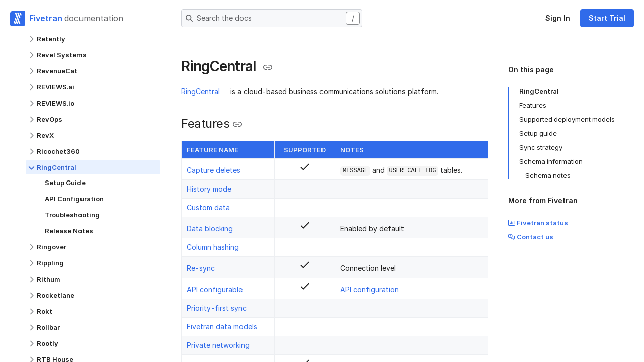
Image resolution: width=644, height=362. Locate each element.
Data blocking (210, 229)
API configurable (215, 289)
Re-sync (201, 268)
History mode (209, 189)
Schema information (551, 161)
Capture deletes (214, 170)
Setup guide (538, 133)
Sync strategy (541, 147)
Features (533, 105)
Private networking (218, 345)
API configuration (370, 289)
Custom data (208, 207)
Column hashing (213, 247)
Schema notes (548, 175)
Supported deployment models (567, 119)
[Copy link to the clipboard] (268, 67)
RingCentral (200, 91)
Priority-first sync (217, 308)
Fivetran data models (222, 327)
